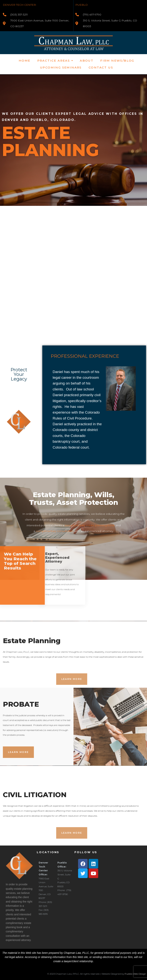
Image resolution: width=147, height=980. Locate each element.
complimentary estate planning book (90, 525)
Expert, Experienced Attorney (21, 558)
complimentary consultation (55, 531)
